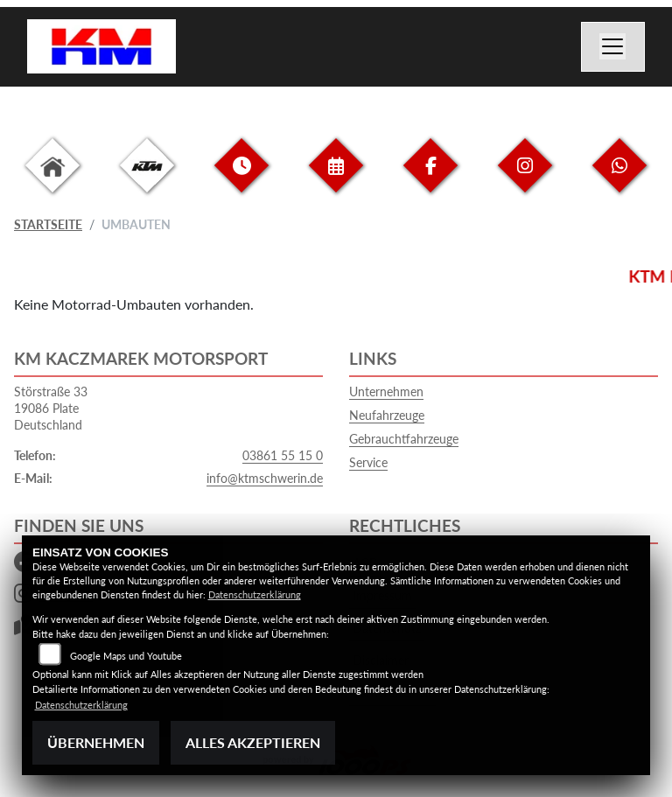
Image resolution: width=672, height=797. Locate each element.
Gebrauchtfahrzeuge (404, 439)
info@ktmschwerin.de (265, 478)
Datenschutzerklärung (255, 594)
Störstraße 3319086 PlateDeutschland (51, 408)
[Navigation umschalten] (613, 47)
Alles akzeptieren (253, 742)
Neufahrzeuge (387, 415)
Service (368, 462)
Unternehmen (386, 392)
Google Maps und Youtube (126, 656)
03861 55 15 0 (283, 455)
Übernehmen (96, 742)
